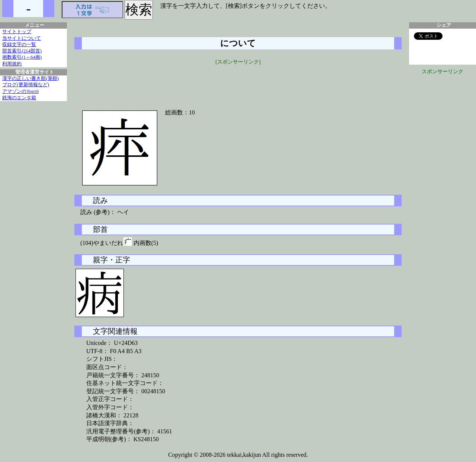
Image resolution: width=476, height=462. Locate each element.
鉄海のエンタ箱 (19, 98)
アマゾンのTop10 (20, 91)
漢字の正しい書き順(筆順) (30, 78)
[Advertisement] (238, 83)
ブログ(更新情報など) (26, 85)
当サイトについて (22, 38)
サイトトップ (17, 32)
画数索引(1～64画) (22, 57)
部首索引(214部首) (22, 51)
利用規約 (12, 64)
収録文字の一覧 (19, 45)
